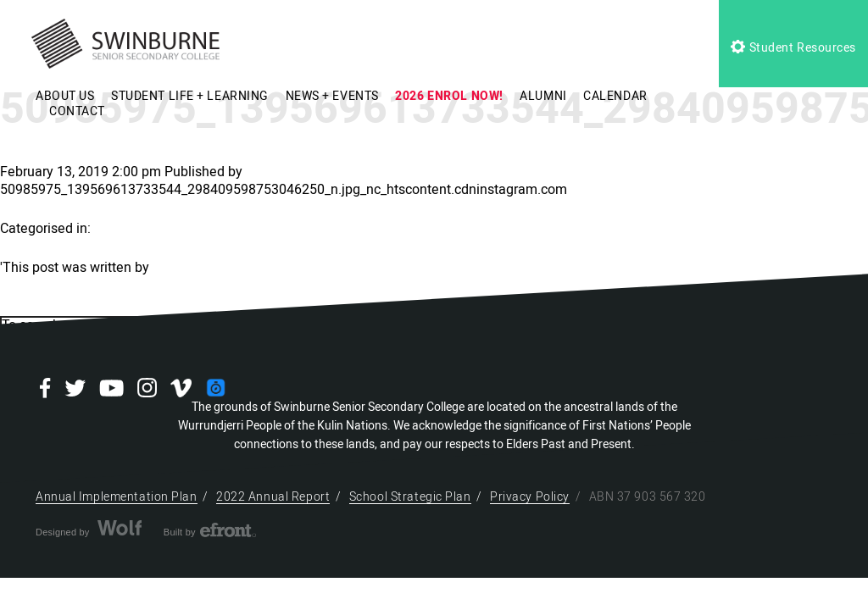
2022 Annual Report (273, 497)
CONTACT (77, 111)
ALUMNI (543, 96)
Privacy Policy (530, 497)
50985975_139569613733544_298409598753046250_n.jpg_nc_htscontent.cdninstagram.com (284, 190)
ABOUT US (65, 96)
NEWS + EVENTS (332, 96)
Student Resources (793, 48)
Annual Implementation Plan (117, 497)
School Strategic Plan (410, 497)
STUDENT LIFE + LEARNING (190, 96)
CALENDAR (615, 96)
